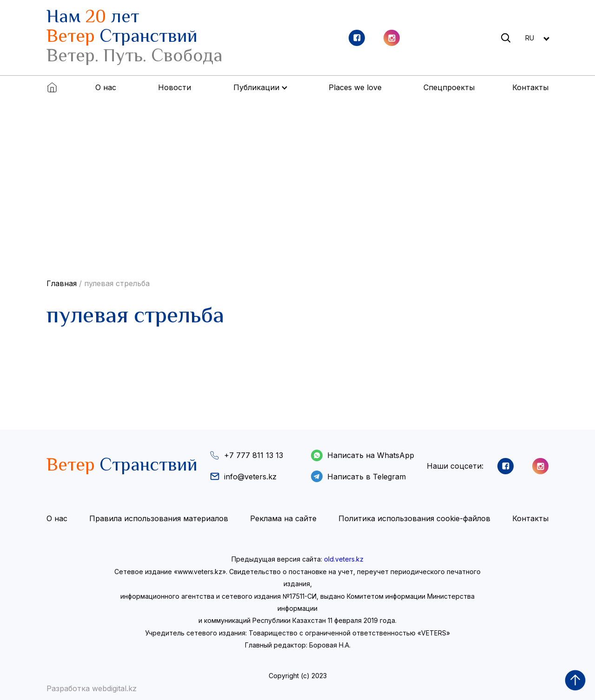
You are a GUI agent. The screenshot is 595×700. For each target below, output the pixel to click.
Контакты (530, 87)
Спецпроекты (449, 87)
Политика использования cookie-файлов (414, 518)
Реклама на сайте (283, 518)
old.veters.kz (344, 559)
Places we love (355, 87)
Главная (62, 283)
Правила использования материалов (159, 518)
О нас (106, 87)
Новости (175, 87)
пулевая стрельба (117, 283)
